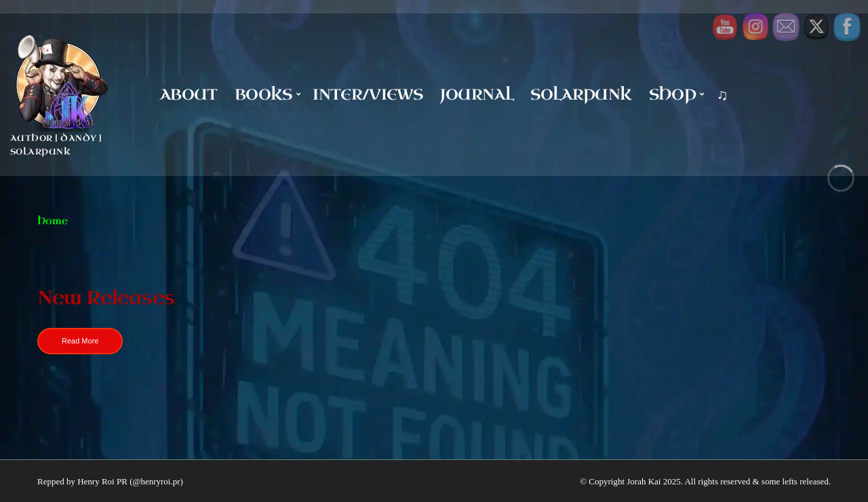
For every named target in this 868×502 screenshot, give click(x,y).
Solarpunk (581, 95)
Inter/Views (368, 95)
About (189, 95)
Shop (672, 95)
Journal (477, 95)
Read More (80, 341)
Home (53, 221)
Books (263, 95)
